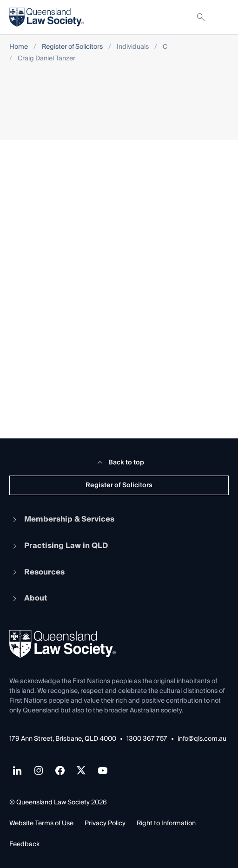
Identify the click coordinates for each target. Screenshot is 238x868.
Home (19, 47)
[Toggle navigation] (221, 17)
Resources (37, 572)
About (28, 598)
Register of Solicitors (72, 47)
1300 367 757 (147, 739)
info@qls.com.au (202, 739)
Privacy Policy (105, 823)
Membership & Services (62, 519)
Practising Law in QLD (59, 546)
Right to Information (166, 823)
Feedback (24, 844)
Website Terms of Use (41, 823)
